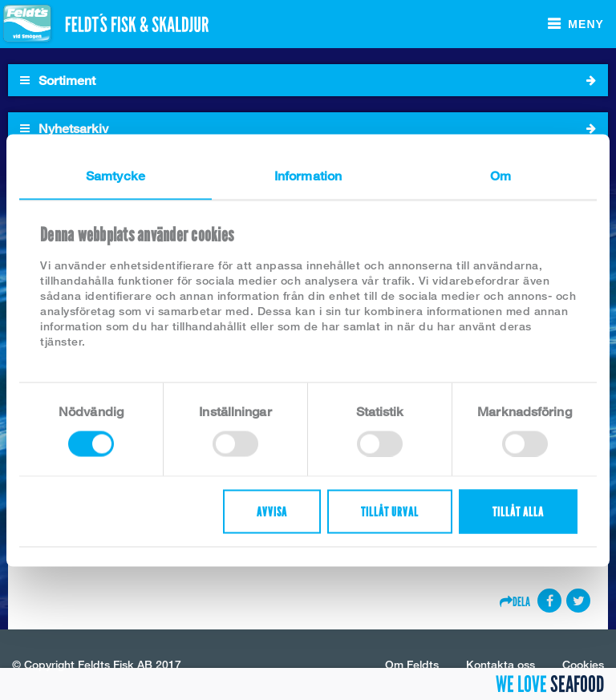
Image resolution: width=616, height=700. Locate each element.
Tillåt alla (518, 511)
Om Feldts (412, 664)
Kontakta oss (500, 664)
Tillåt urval (390, 511)
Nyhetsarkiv (308, 128)
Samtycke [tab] (115, 175)
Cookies (583, 664)
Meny (586, 24)
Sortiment (308, 80)
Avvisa (272, 511)
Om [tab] (500, 175)
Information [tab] (308, 175)
